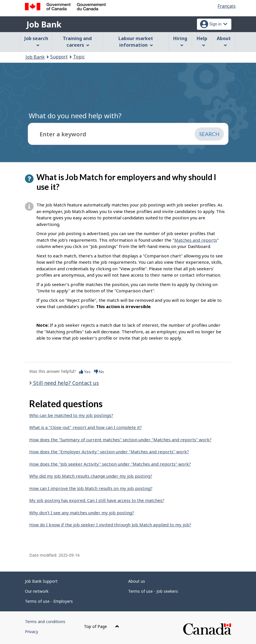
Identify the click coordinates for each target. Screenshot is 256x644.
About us (137, 581)
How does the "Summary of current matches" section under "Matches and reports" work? (120, 440)
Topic (79, 57)
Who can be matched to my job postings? (71, 415)
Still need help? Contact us (65, 383)
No (99, 372)
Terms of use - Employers (49, 601)
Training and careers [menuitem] (77, 42)
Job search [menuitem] (36, 41)
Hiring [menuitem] (180, 41)
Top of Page (102, 626)
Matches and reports (196, 240)
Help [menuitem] (202, 41)
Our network (37, 591)
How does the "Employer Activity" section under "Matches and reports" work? (109, 452)
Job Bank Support (41, 581)
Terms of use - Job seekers (153, 591)
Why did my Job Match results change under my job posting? (91, 476)
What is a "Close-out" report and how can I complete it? (86, 427)
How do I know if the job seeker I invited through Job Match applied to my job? (110, 525)
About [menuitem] (224, 41)
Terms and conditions (45, 622)
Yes (85, 372)
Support (59, 57)
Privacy (32, 632)
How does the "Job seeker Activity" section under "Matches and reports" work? (110, 464)
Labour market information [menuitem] (136, 42)
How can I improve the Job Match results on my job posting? (91, 488)
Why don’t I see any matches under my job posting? (82, 513)
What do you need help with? (75, 116)
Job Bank (44, 24)
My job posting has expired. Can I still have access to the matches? (97, 500)
